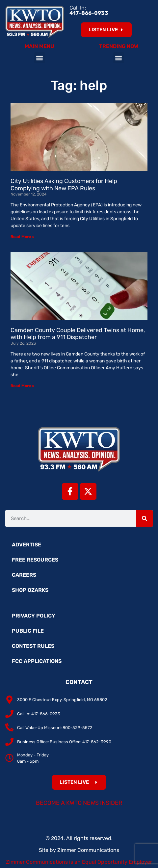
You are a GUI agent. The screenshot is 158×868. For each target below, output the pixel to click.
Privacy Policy (34, 616)
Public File (28, 631)
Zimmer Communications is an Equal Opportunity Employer (79, 862)
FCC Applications (37, 661)
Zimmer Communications (88, 850)
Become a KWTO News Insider (79, 803)
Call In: (89, 10)
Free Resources (35, 560)
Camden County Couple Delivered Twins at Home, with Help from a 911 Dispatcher (78, 334)
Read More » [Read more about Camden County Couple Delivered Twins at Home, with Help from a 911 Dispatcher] (22, 386)
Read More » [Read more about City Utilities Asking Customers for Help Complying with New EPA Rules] (22, 237)
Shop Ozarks (30, 590)
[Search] (145, 518)
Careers (24, 575)
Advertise (26, 545)
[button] (40, 58)
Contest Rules (33, 646)
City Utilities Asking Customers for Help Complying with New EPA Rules (64, 185)
